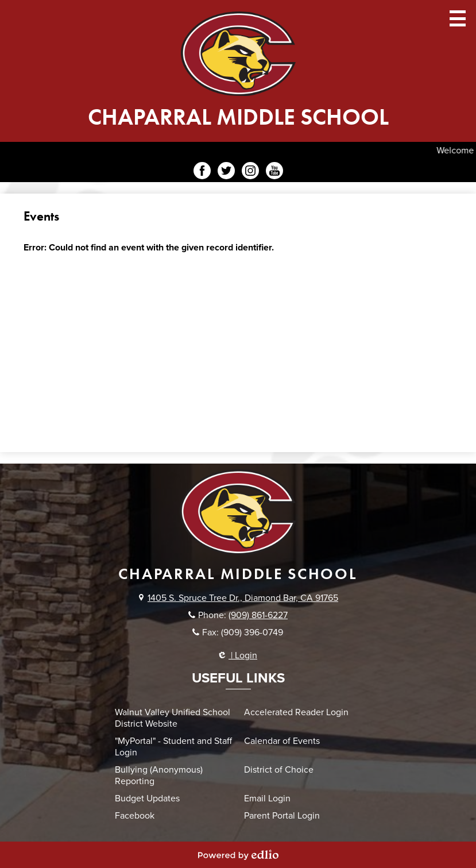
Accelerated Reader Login (296, 712)
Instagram (250, 172)
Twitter (226, 172)
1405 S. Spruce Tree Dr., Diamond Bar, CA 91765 (243, 598)
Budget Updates (147, 798)
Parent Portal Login (282, 816)
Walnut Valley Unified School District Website (173, 718)
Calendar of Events (282, 741)
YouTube (274, 172)
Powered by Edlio (238, 855)
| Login (238, 655)
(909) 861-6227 (258, 615)
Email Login (267, 798)
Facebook (202, 172)
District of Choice (279, 770)
